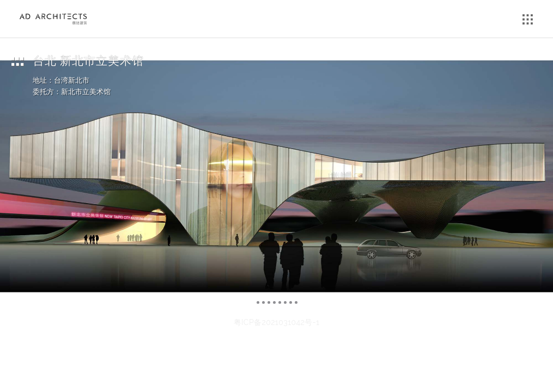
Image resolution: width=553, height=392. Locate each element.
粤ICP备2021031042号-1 (277, 322)
